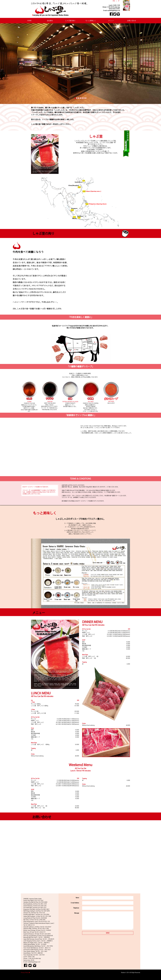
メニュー (111, 21)
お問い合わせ (132, 21)
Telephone (76, 908)
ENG (114, 1)
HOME (29, 21)
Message (77, 913)
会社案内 (50, 21)
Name (77, 898)
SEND (108, 933)
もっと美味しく (91, 21)
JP (119, 1)
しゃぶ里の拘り (70, 21)
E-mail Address (75, 903)
